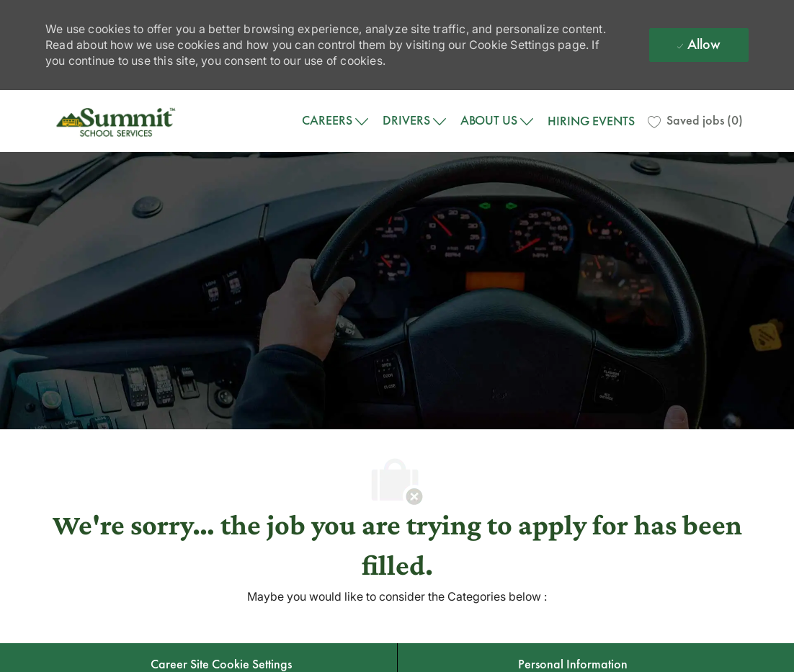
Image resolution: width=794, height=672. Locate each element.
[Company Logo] (117, 121)
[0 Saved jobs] (695, 121)
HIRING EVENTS (591, 121)
